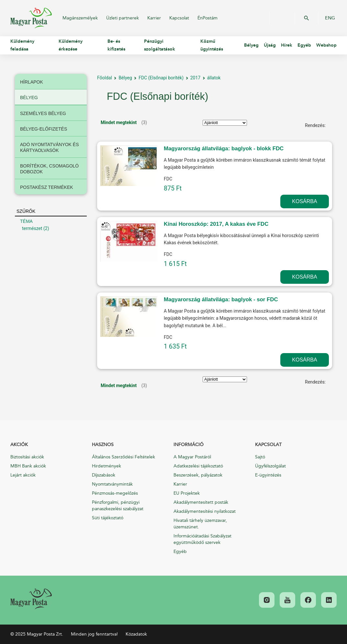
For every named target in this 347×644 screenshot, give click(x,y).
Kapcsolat (179, 18)
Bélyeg (125, 78)
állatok (214, 78)
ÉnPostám (207, 18)
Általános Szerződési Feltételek (123, 457)
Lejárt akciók (23, 475)
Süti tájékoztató (108, 518)
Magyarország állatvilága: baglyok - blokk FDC (224, 149)
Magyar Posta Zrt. (31, 18)
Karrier (154, 18)
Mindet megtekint (119, 122)
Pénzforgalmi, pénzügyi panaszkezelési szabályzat (118, 506)
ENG (330, 18)
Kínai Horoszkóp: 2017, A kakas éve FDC (216, 224)
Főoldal (105, 78)
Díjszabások (104, 475)
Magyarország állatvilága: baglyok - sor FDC (221, 299)
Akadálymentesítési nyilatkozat (205, 511)
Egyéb (180, 552)
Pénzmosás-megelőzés (115, 493)
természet (32, 228)
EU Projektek (187, 493)
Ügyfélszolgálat (270, 466)
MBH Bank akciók (28, 466)
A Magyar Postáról (192, 457)
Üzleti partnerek (123, 18)
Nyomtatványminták (112, 484)
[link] (31, 599)
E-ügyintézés (268, 475)
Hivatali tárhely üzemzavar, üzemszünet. (200, 524)
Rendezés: (315, 125)
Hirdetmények (106, 466)
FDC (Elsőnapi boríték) (161, 78)
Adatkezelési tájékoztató (198, 466)
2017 (195, 78)
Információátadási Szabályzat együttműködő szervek (202, 539)
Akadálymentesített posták (201, 502)
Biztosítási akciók (27, 457)
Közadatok (136, 634)
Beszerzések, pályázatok (198, 475)
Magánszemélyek (80, 18)
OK (307, 18)
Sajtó (260, 457)
